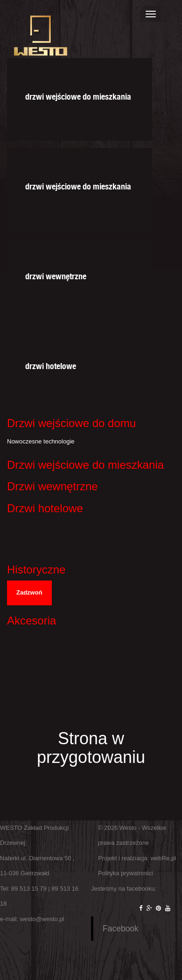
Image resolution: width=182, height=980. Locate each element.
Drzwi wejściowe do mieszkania (85, 465)
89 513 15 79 (29, 889)
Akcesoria (31, 621)
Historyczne (36, 570)
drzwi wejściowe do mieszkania (78, 95)
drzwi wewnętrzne (56, 275)
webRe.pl (163, 858)
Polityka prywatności (126, 873)
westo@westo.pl (42, 919)
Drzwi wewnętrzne (52, 486)
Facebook (121, 929)
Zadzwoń (29, 592)
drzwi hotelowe (51, 364)
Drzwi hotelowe (45, 508)
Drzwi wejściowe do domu (71, 423)
